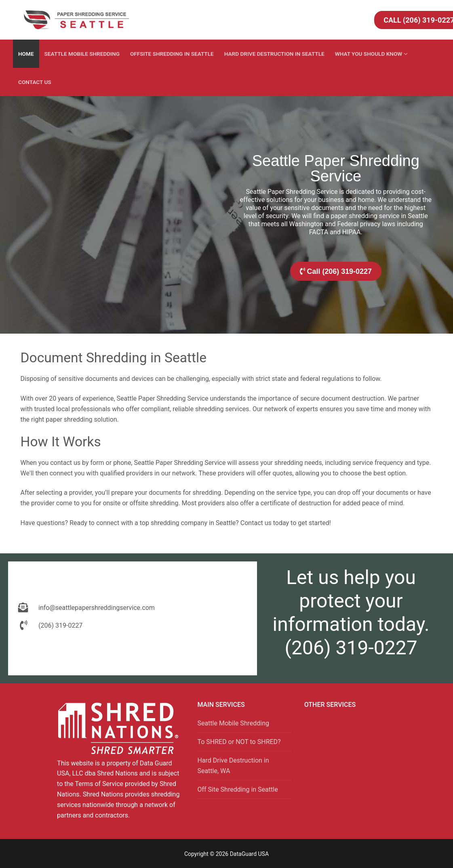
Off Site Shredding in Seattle (237, 789)
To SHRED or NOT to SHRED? (239, 742)
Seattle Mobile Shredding (233, 723)
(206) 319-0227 (351, 648)
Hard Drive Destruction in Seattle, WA (233, 766)
